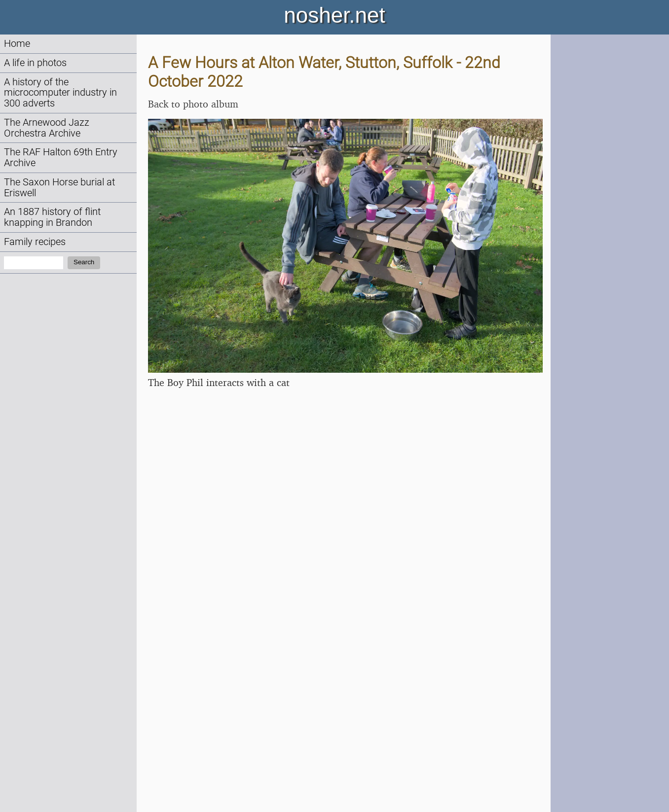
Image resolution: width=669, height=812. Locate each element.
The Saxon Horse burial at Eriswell (59, 188)
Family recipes (35, 242)
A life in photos (35, 63)
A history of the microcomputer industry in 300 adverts (60, 93)
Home (17, 44)
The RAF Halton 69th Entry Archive (61, 158)
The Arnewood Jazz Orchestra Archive (47, 128)
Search (84, 262)
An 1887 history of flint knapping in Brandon (52, 217)
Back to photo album (193, 104)
